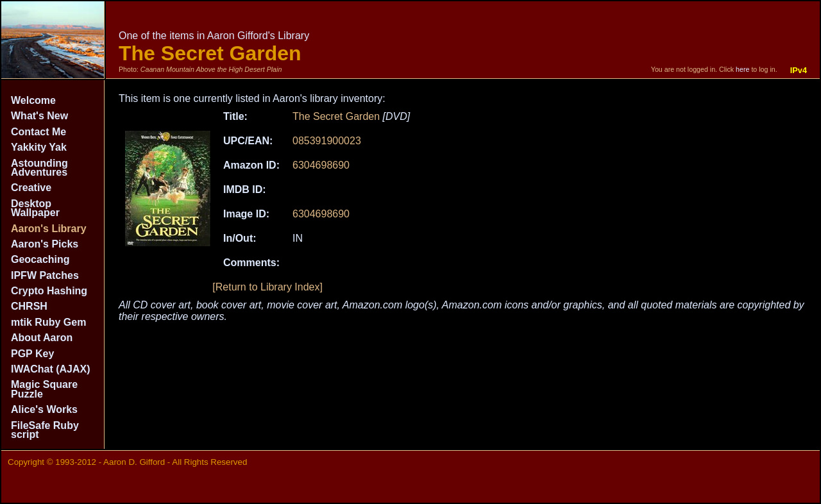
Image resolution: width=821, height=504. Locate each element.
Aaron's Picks (45, 244)
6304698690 (321, 165)
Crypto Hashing (49, 291)
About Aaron (42, 338)
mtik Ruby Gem (48, 322)
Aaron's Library (49, 229)
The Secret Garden (336, 116)
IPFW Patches (45, 275)
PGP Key (32, 354)
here (742, 69)
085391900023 (327, 141)
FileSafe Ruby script (45, 430)
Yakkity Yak (39, 147)
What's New (39, 116)
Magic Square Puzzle (44, 389)
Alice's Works (44, 409)
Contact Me (38, 132)
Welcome (33, 100)
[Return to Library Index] (267, 287)
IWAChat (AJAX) (51, 369)
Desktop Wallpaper (35, 208)
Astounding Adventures (39, 168)
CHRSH (29, 306)
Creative (31, 188)
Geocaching (40, 259)
